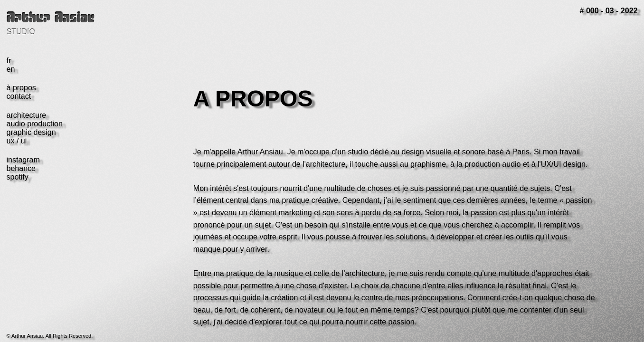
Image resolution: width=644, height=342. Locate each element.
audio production (35, 124)
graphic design (31, 132)
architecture (27, 115)
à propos (21, 88)
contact (19, 96)
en (11, 69)
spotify (18, 177)
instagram (23, 160)
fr (9, 61)
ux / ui (17, 141)
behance (21, 168)
